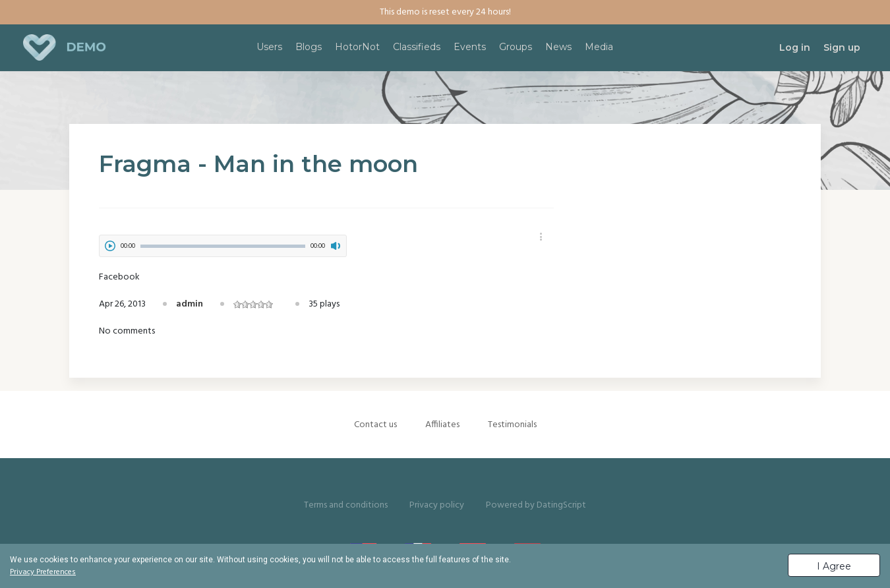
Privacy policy (437, 505)
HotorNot (357, 47)
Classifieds (417, 47)
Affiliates (442, 425)
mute (336, 246)
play (110, 246)
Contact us (375, 425)
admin (190, 304)
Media (599, 47)
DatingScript (561, 505)
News (558, 47)
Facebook (119, 277)
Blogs (309, 47)
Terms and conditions (346, 505)
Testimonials (512, 425)
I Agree (834, 566)
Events (470, 47)
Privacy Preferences (43, 572)
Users (269, 47)
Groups (516, 47)
